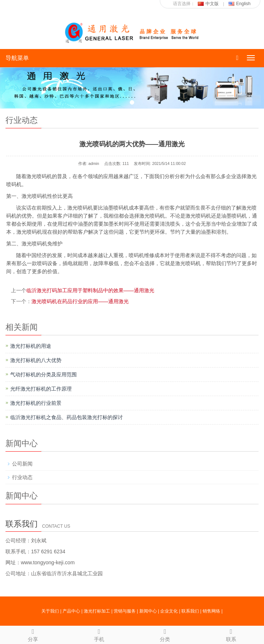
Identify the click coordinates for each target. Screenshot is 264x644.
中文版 (208, 4)
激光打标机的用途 (31, 346)
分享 (33, 634)
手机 (99, 634)
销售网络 (211, 611)
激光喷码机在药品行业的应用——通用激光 (80, 301)
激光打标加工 (97, 611)
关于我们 (50, 611)
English (240, 4)
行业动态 (22, 477)
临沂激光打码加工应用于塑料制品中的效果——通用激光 (90, 290)
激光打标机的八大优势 (36, 360)
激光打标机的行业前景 (36, 403)
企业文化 (169, 611)
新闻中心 (148, 611)
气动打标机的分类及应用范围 (44, 374)
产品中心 (71, 611)
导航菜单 (17, 58)
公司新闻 (22, 464)
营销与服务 (125, 611)
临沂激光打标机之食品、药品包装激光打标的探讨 (67, 417)
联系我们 (190, 611)
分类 (165, 634)
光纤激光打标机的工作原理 (41, 389)
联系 (231, 634)
